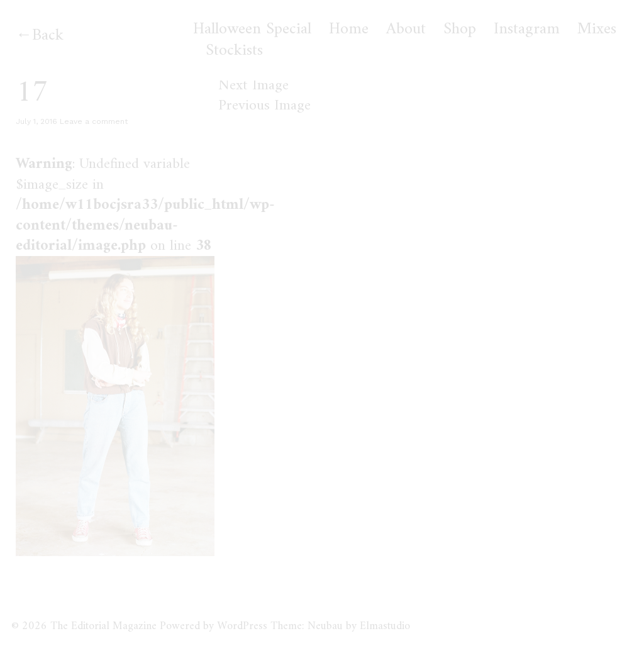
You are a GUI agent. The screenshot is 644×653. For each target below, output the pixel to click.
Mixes (597, 30)
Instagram (527, 30)
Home (349, 30)
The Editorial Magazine (103, 626)
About (406, 30)
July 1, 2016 (36, 121)
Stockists (234, 51)
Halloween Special (252, 30)
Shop (460, 30)
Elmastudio (385, 626)
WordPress (242, 626)
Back (48, 36)
